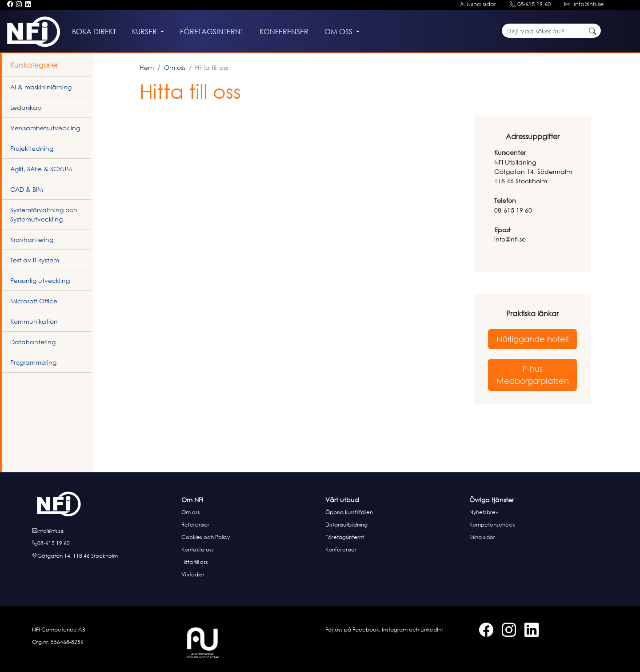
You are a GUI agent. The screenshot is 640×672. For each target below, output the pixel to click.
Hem (147, 67)
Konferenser (341, 549)
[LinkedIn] (28, 4)
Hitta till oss (195, 562)
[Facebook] (10, 4)
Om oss (175, 67)
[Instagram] (19, 4)
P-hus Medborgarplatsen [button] (533, 375)
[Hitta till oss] (104, 556)
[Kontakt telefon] (531, 4)
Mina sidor (482, 537)
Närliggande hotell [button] (533, 339)
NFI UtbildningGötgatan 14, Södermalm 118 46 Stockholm (533, 171)
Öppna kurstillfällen (349, 512)
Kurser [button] (145, 32)
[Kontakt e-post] (585, 4)
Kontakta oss (198, 549)
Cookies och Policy (206, 537)
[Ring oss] (104, 543)
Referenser (195, 525)
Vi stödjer (193, 574)
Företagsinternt (345, 537)
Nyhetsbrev (484, 512)
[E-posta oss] (104, 531)
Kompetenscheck (492, 525)
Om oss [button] (339, 32)
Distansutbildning (346, 525)
